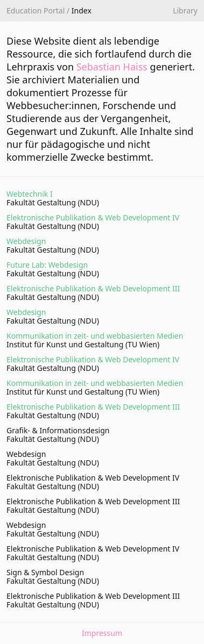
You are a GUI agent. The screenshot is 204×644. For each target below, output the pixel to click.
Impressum (102, 633)
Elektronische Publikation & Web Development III (93, 288)
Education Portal (36, 10)
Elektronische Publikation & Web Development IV (93, 217)
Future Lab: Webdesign (47, 265)
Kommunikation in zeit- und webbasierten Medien (95, 336)
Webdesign (26, 241)
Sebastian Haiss (112, 67)
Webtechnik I (30, 194)
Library (185, 10)
